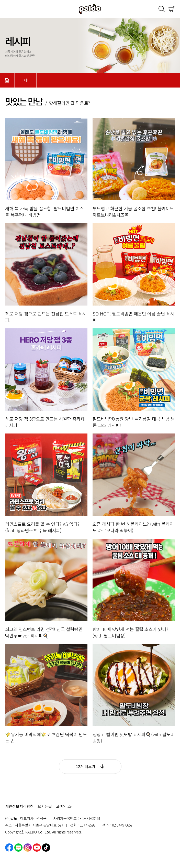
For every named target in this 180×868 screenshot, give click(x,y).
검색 (162, 9)
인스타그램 (28, 848)
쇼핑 (172, 9)
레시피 (25, 80)
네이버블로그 (18, 848)
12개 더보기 (90, 766)
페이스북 (9, 848)
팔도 (90, 9)
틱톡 (46, 848)
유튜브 (37, 848)
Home (7, 80)
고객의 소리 (65, 806)
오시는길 (45, 806)
